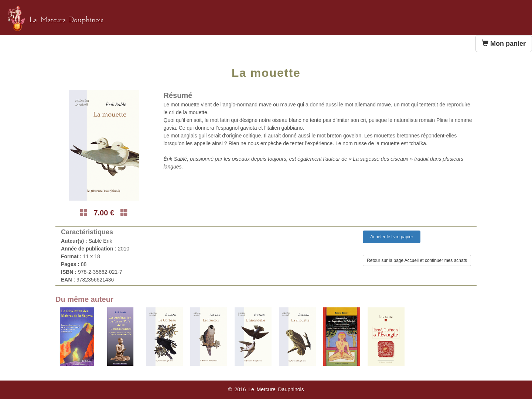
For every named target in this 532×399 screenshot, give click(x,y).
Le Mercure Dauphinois (66, 20)
